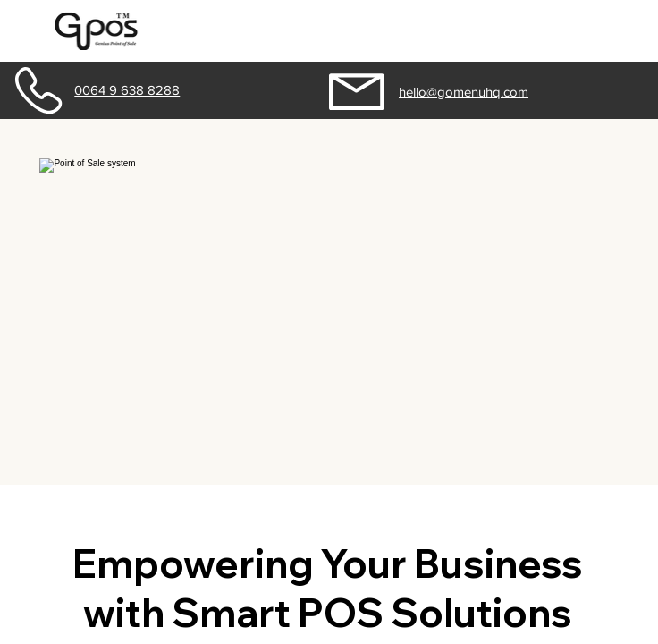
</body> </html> (329, 322)
